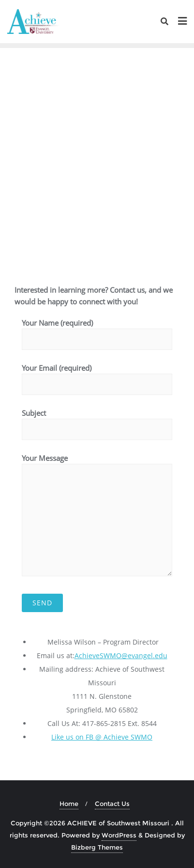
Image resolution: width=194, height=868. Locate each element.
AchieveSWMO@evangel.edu (121, 655)
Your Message (97, 515)
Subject (97, 421)
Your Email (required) (97, 376)
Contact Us (112, 804)
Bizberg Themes (97, 847)
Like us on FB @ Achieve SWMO (102, 737)
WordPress (119, 835)
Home (69, 804)
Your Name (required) (97, 331)
